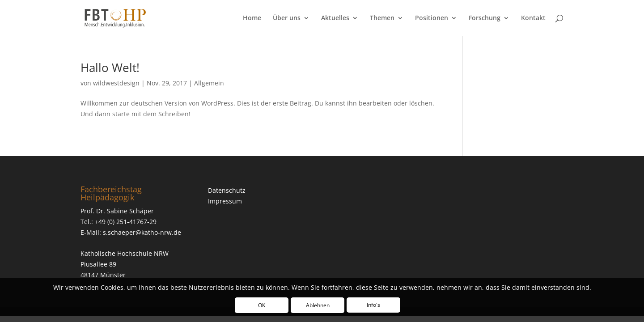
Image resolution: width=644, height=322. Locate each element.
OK (262, 305)
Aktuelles (335, 18)
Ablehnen (318, 305)
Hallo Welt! (110, 68)
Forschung (485, 18)
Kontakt (533, 18)
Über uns (287, 18)
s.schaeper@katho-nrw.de (142, 232)
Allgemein (209, 83)
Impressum (225, 201)
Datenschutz (227, 190)
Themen (382, 18)
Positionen (432, 18)
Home (252, 18)
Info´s (373, 305)
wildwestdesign (116, 83)
